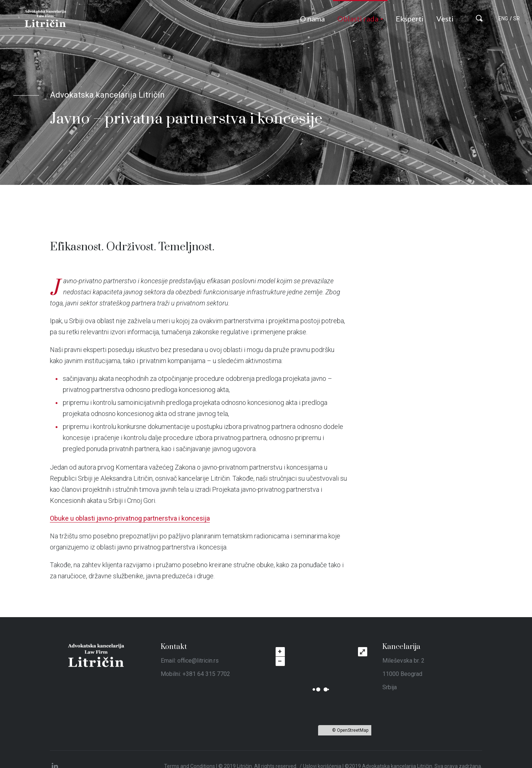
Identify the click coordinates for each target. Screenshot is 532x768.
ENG (503, 18)
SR (516, 18)
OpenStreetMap (353, 730)
